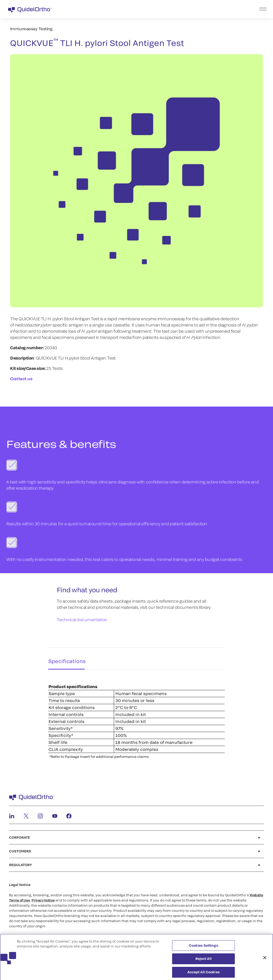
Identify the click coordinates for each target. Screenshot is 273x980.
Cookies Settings (203, 948)
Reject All (203, 961)
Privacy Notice (43, 898)
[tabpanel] (136, 714)
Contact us (21, 379)
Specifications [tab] (65, 657)
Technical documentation (82, 620)
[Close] (265, 961)
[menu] (168, 9)
